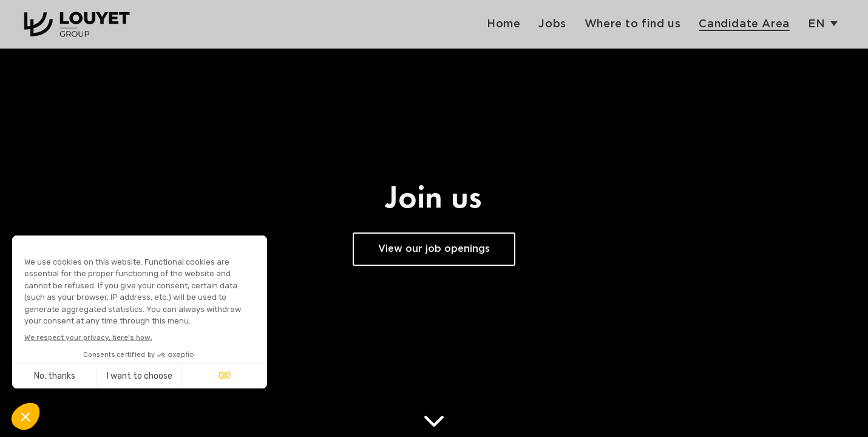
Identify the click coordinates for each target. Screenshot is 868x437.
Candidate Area (744, 24)
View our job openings (434, 249)
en (817, 24)
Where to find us (633, 24)
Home (504, 24)
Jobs (552, 24)
